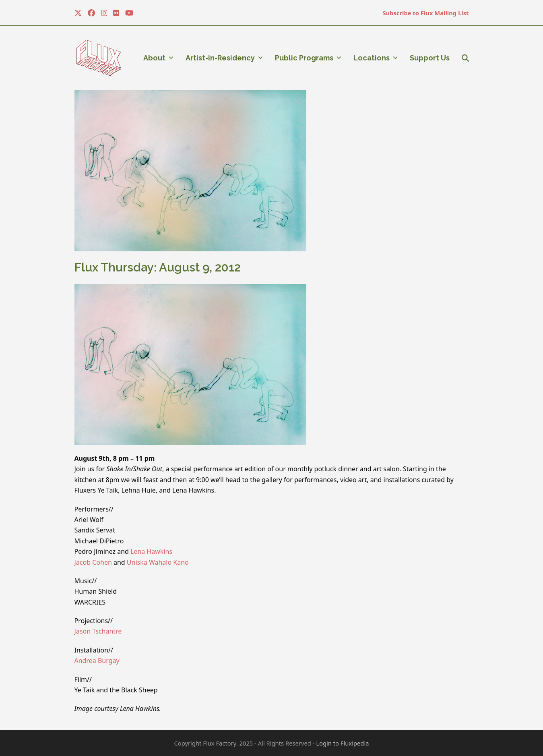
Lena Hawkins (151, 551)
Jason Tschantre (98, 631)
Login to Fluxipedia (342, 743)
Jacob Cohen (93, 562)
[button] (465, 58)
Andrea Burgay (97, 661)
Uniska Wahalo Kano (158, 562)
